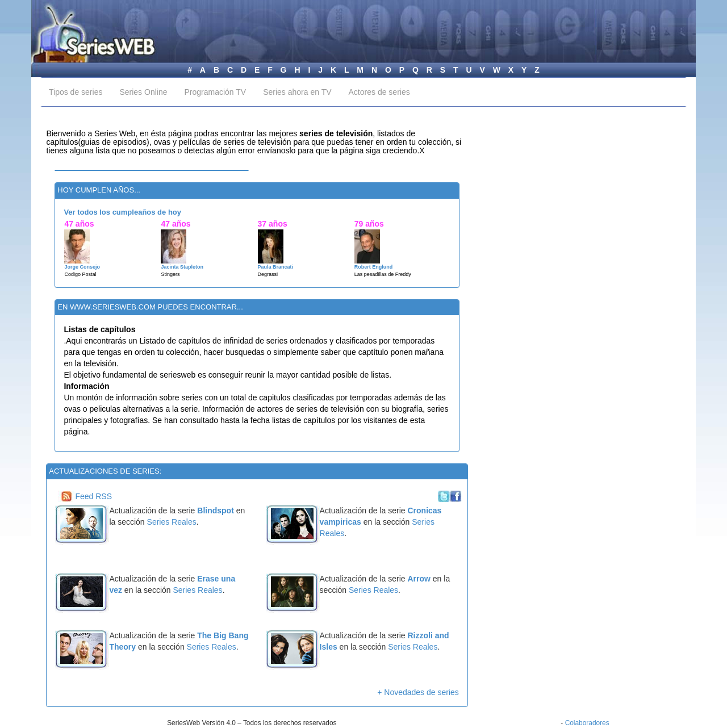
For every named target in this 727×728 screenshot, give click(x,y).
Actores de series (379, 92)
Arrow (419, 579)
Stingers (170, 274)
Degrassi (268, 274)
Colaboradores (587, 723)
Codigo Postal (80, 274)
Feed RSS (93, 496)
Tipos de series (76, 92)
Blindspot (216, 511)
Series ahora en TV (297, 92)
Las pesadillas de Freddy (383, 274)
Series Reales (172, 522)
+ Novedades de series (418, 692)
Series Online (143, 92)
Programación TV (215, 92)
